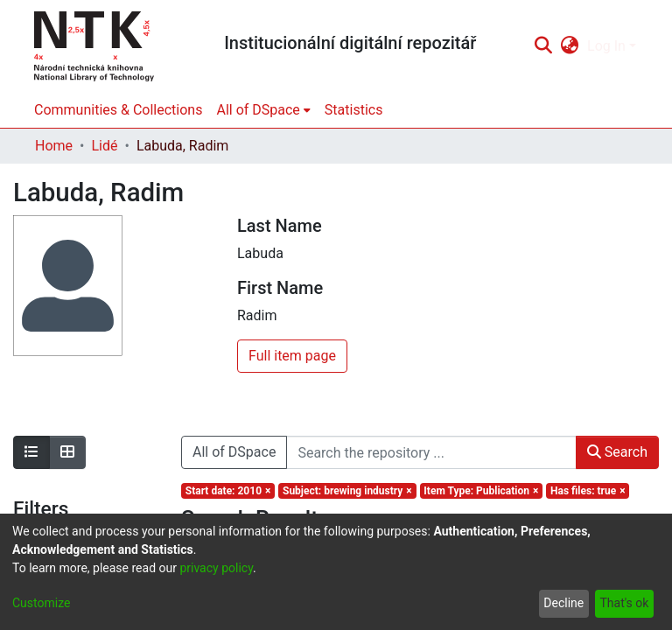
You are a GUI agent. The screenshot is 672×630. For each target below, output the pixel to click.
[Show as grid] (67, 452)
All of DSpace (234, 452)
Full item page (292, 356)
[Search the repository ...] (431, 452)
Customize (41, 603)
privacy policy (216, 568)
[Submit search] (543, 46)
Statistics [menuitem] (354, 110)
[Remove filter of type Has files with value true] (588, 491)
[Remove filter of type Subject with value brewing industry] (347, 491)
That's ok (624, 603)
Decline (563, 603)
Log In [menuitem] (606, 46)
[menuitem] (570, 46)
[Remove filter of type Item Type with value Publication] (482, 491)
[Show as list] (31, 452)
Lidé (104, 146)
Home (54, 146)
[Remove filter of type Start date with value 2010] (228, 491)
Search (617, 452)
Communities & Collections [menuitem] (118, 110)
